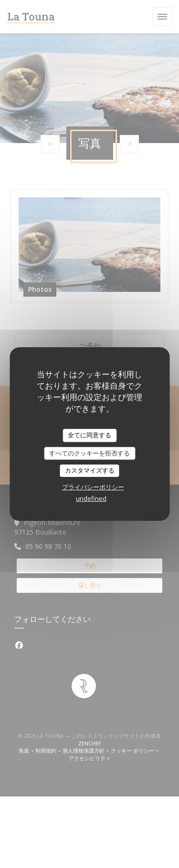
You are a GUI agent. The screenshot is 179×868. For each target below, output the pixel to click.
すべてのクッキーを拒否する (89, 453)
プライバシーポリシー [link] (93, 487)
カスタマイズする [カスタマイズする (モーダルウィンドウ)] (90, 470)
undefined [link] (91, 498)
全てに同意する (89, 435)
